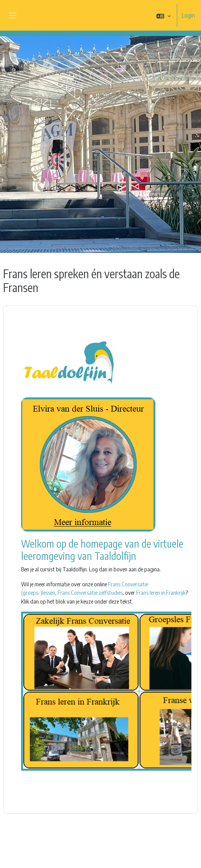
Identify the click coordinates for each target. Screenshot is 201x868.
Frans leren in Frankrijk (161, 592)
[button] (164, 16)
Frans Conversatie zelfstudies (90, 592)
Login (188, 15)
